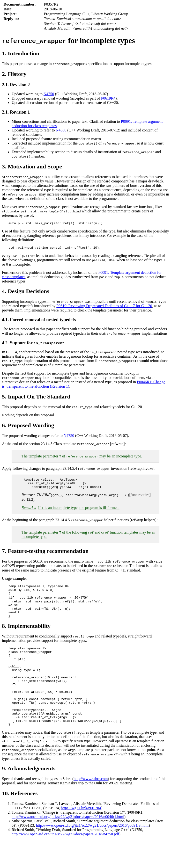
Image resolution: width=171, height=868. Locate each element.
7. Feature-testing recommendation (45, 555)
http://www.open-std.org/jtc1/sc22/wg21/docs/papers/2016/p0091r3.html (92, 853)
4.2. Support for (33, 344)
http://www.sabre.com (91, 807)
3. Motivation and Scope (32, 166)
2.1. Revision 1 (16, 112)
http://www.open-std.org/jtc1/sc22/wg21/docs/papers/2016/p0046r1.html (68, 844)
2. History (14, 74)
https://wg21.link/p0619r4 (81, 836)
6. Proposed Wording (28, 427)
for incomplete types (68, 40)
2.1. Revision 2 (16, 85)
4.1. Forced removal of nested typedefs (39, 321)
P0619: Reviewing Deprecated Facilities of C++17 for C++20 (104, 307)
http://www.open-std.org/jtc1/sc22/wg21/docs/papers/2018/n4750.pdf (65, 862)
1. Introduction (21, 53)
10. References (20, 821)
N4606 (61, 130)
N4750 (49, 94)
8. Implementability (26, 638)
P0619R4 (108, 98)
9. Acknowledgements (29, 796)
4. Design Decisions (26, 293)
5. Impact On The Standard (36, 398)
